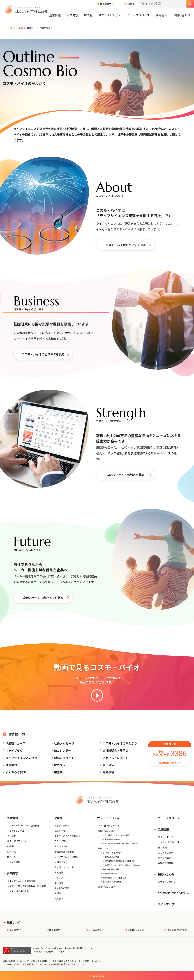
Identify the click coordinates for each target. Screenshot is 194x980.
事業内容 (72, 15)
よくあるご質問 (16, 772)
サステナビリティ (110, 15)
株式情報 (11, 765)
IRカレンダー (63, 750)
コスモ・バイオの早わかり (120, 743)
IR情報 (88, 15)
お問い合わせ (182, 15)
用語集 (58, 772)
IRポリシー (61, 765)
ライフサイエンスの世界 (21, 758)
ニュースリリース (138, 15)
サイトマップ (164, 904)
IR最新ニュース (15, 743)
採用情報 (161, 15)
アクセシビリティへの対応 (171, 893)
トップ (11, 28)
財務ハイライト (64, 758)
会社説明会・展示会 (116, 750)
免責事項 (108, 772)
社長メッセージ (64, 743)
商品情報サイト (106, 4)
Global (129, 4)
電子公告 (108, 765)
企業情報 (55, 15)
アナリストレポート (116, 758)
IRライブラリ (14, 750)
